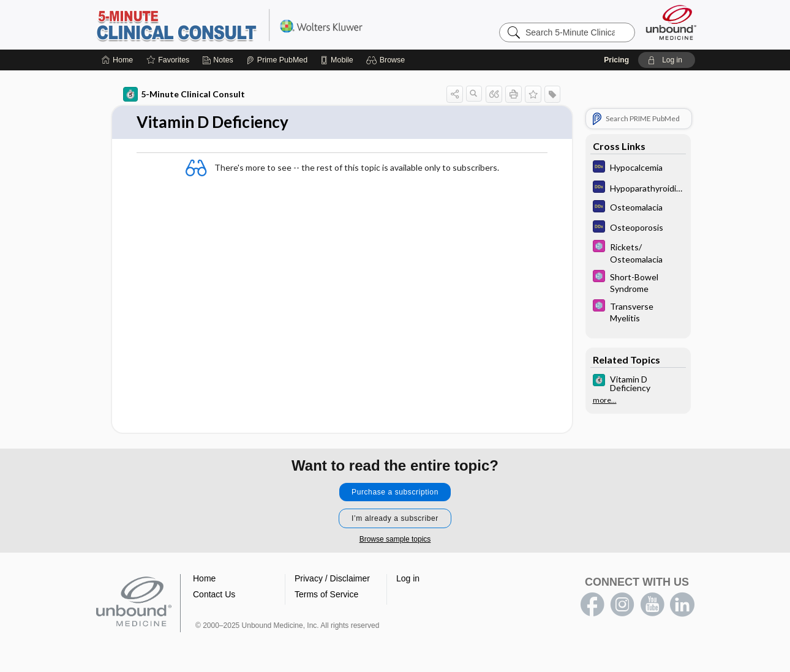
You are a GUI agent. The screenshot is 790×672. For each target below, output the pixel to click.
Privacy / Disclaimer (332, 578)
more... (605, 400)
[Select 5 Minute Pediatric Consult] (638, 252)
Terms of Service (326, 594)
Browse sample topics (395, 539)
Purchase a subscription (395, 492)
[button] (387, 60)
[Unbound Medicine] (671, 22)
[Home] (117, 60)
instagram (622, 605)
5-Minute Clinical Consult (248, 24)
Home (204, 578)
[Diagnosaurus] (638, 168)
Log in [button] (408, 578)
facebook (592, 605)
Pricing (616, 60)
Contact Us (214, 594)
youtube (652, 605)
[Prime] (277, 60)
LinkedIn (682, 605)
